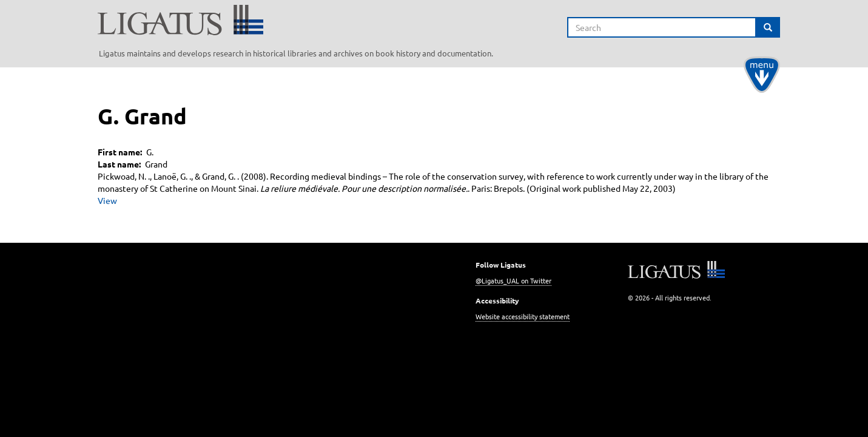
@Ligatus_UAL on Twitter (513, 280)
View (107, 200)
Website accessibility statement (523, 316)
